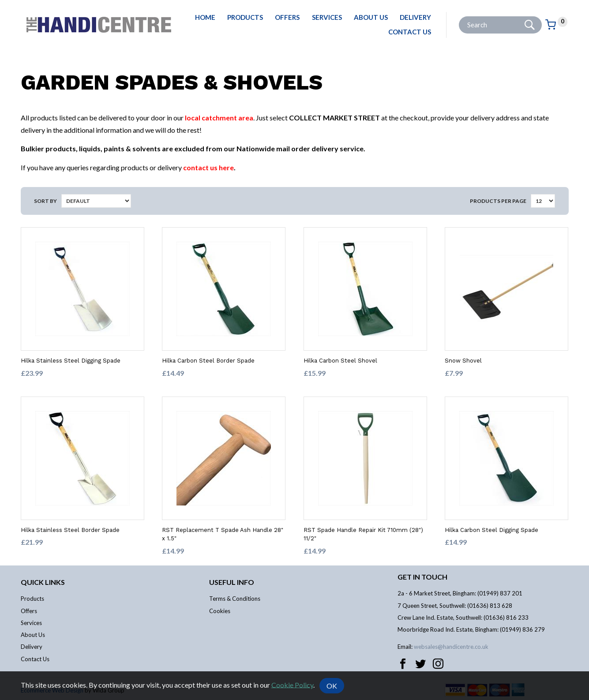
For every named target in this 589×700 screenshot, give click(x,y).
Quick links (43, 582)
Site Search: (459, 17)
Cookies (220, 611)
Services (327, 17)
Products (245, 17)
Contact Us (410, 32)
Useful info (232, 582)
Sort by (45, 201)
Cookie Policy (292, 684)
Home (205, 17)
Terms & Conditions (235, 599)
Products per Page (498, 201)
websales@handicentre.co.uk (451, 647)
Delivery (415, 17)
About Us (371, 17)
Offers (287, 17)
